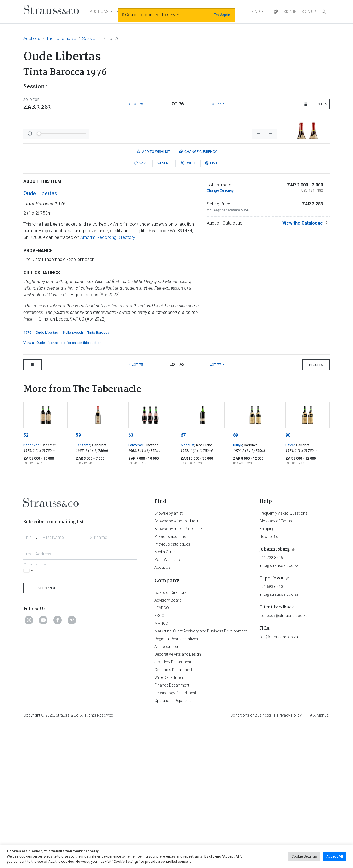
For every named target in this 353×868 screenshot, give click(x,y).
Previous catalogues (172, 689)
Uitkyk (238, 590)
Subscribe (47, 733)
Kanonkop (32, 590)
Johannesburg (275, 694)
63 (131, 580)
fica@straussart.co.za (279, 781)
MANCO (161, 768)
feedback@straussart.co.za (283, 760)
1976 (27, 477)
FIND (256, 12)
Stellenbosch (73, 477)
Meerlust (188, 590)
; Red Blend (203, 590)
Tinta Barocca (98, 477)
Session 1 (92, 38)
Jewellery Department (173, 806)
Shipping (267, 673)
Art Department (167, 791)
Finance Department (172, 830)
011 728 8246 (271, 702)
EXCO (159, 760)
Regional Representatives (176, 783)
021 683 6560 (271, 731)
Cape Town (271, 723)
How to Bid (269, 681)
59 (78, 580)
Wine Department (169, 822)
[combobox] (32, 680)
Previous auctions (170, 681)
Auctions (32, 38)
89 (236, 580)
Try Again (222, 15)
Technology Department (175, 837)
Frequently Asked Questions (283, 658)
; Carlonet (250, 590)
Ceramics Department (173, 814)
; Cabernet (98, 590)
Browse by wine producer (176, 666)
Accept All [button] (335, 856)
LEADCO (162, 752)
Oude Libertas (40, 338)
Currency (198, 296)
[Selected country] (29, 715)
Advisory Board (168, 745)
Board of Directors (171, 737)
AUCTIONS (99, 12)
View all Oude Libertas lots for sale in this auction (62, 487)
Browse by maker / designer (179, 673)
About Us (162, 712)
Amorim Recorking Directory (108, 382)
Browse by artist (169, 658)
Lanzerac (83, 590)
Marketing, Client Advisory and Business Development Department (211, 776)
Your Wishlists (167, 704)
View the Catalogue (303, 368)
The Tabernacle (61, 38)
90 (288, 580)
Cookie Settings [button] (304, 856)
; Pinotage (151, 590)
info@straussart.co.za (279, 710)
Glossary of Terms (276, 666)
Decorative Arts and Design (178, 799)
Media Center (166, 696)
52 (26, 580)
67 (183, 580)
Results (320, 104)
